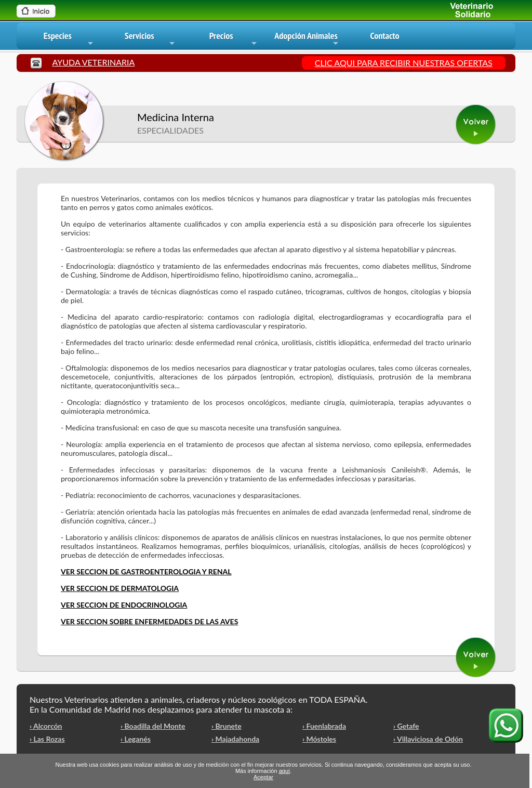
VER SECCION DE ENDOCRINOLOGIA (124, 605)
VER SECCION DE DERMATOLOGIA (120, 588)
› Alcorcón (46, 726)
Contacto (384, 36)
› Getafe (406, 726)
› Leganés (136, 739)
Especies (69, 39)
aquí (284, 771)
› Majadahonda (235, 739)
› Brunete (227, 726)
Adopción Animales (307, 39)
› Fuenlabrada (324, 726)
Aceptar (263, 777)
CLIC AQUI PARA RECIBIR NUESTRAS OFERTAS (404, 63)
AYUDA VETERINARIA (94, 62)
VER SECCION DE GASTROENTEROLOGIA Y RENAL (146, 572)
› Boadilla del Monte (153, 726)
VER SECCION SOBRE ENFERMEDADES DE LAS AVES (149, 621)
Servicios (150, 39)
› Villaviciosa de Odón (428, 739)
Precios (234, 39)
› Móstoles (319, 739)
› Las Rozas (47, 739)
